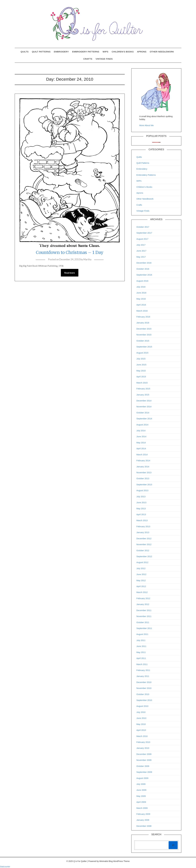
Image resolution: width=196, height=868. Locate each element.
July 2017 (141, 245)
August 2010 (142, 706)
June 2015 (141, 365)
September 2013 (144, 484)
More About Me (146, 125)
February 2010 (143, 742)
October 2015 (143, 341)
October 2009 (143, 766)
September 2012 (144, 556)
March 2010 (142, 736)
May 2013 (141, 508)
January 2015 (143, 395)
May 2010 (141, 724)
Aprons (142, 52)
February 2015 (143, 389)
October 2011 (143, 622)
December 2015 (144, 329)
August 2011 (142, 634)
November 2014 (144, 407)
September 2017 (144, 233)
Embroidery (61, 52)
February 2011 (143, 670)
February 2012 (143, 598)
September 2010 (144, 700)
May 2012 (141, 580)
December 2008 (144, 826)
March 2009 (142, 808)
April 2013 (141, 514)
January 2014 (143, 467)
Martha (87, 259)
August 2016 (142, 281)
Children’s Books (123, 52)
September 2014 (144, 419)
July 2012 (141, 568)
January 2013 (143, 532)
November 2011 (144, 616)
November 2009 (144, 760)
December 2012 (144, 538)
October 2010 (143, 694)
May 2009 (141, 796)
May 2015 (141, 371)
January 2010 (143, 748)
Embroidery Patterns (86, 52)
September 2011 (144, 628)
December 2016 (144, 263)
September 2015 (144, 347)
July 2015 (141, 359)
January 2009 (143, 820)
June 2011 (141, 646)
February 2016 (143, 317)
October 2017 (143, 227)
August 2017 (142, 239)
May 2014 (141, 443)
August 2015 (142, 353)
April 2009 (141, 802)
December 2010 (144, 682)
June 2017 (141, 251)
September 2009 (144, 772)
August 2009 (142, 778)
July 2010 (141, 712)
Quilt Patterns (41, 52)
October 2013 (143, 478)
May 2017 (141, 257)
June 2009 (141, 790)
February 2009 (143, 814)
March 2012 (142, 592)
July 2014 (141, 431)
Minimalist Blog (106, 861)
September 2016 (144, 275)
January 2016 (143, 323)
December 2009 (144, 754)
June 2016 (141, 293)
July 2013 (141, 496)
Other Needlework (162, 52)
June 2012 (141, 574)
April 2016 (141, 305)
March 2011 (142, 664)
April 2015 (141, 377)
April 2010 (141, 730)
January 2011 (143, 676)
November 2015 (144, 335)
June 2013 (141, 502)
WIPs (105, 52)
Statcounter (5, 867)
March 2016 (142, 311)
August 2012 (142, 562)
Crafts (88, 59)
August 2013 (142, 490)
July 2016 (141, 287)
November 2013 (144, 472)
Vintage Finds (104, 59)
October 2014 (143, 413)
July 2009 (141, 784)
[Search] (173, 845)
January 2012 (143, 604)
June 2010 (141, 718)
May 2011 (141, 652)
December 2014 (144, 401)
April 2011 (141, 658)
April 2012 (141, 586)
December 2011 (144, 610)
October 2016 (143, 269)
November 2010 (144, 688)
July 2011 (141, 640)
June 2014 (141, 436)
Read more (70, 273)
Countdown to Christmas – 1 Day (70, 252)
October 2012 (143, 550)
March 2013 (142, 520)
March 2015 (142, 383)
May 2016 (141, 299)
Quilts (25, 52)
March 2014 (142, 455)
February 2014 (143, 460)
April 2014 (141, 448)
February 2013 (143, 526)
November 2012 (144, 544)
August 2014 (142, 425)
